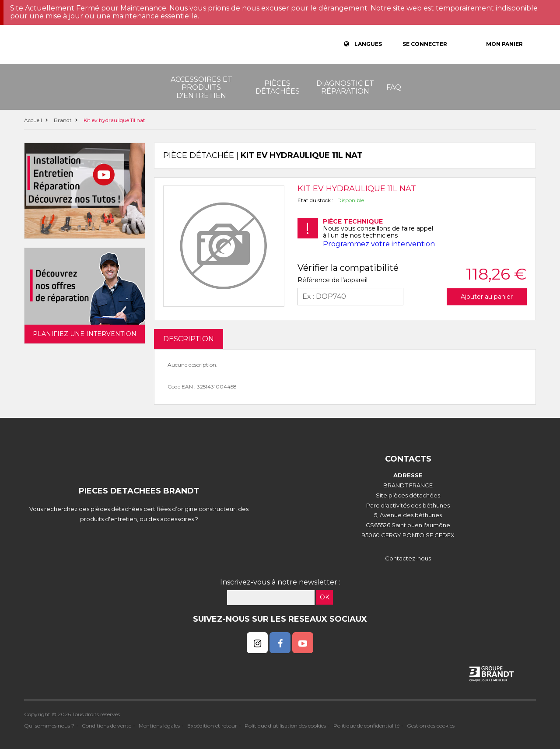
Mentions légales (159, 726)
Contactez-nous (408, 558)
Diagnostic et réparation (345, 87)
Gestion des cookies (431, 726)
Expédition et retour (212, 726)
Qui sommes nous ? (49, 726)
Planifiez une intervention (85, 334)
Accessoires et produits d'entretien (201, 87)
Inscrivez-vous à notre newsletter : (280, 582)
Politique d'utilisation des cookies (285, 726)
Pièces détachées (278, 87)
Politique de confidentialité (366, 726)
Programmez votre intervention (379, 244)
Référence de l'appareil (332, 280)
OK (325, 597)
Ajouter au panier (487, 297)
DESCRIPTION (189, 339)
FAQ (394, 87)
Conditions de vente (107, 726)
